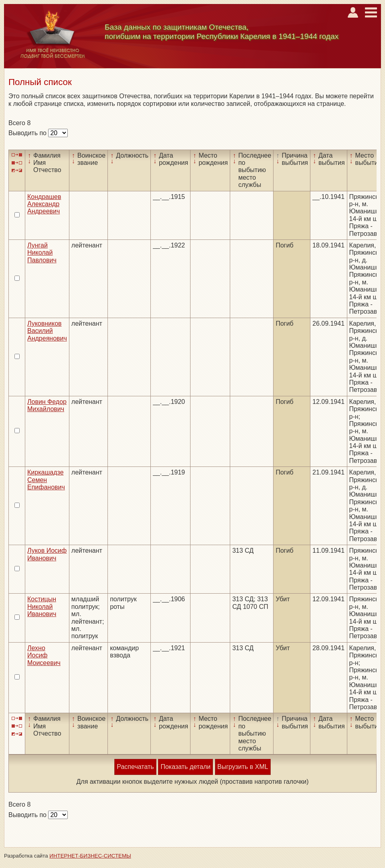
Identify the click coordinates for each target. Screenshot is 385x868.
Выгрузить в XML (243, 767)
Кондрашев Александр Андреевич (44, 204)
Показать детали (185, 767)
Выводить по (28, 133)
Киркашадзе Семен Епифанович (46, 480)
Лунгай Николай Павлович (42, 253)
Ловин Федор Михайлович (47, 405)
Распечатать (135, 767)
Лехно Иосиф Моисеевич (44, 655)
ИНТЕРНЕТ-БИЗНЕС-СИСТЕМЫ (90, 856)
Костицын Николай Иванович (42, 606)
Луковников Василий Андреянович (47, 331)
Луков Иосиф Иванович (47, 554)
